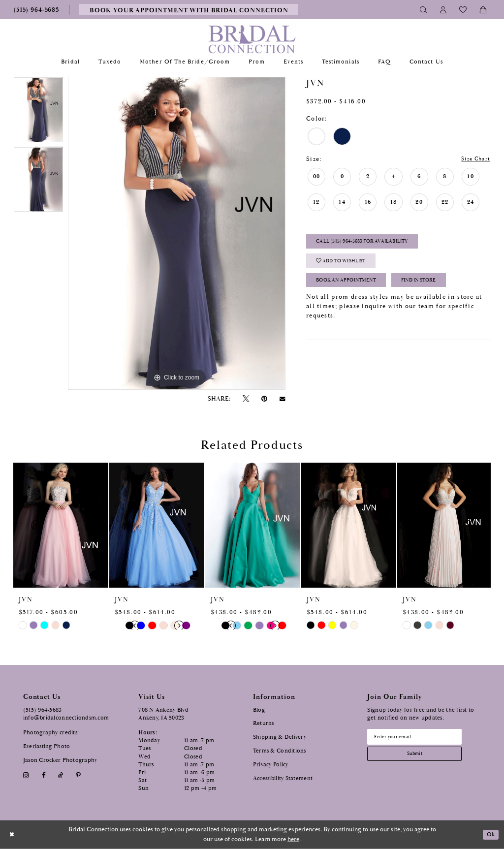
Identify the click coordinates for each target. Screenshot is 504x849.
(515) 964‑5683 (43, 710)
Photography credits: (51, 733)
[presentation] (61, 525)
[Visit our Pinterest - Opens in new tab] (79, 775)
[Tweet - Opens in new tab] (246, 399)
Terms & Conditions (280, 751)
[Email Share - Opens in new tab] (283, 399)
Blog (259, 710)
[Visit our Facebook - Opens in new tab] (44, 775)
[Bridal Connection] (252, 39)
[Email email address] (420, 738)
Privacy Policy (271, 765)
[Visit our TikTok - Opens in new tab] (61, 775)
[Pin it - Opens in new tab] (265, 399)
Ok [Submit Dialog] (490, 834)
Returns (264, 723)
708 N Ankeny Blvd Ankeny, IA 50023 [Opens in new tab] (163, 714)
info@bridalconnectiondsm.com (66, 718)
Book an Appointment (354, 287)
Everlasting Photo (47, 746)
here (293, 839)
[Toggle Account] (443, 10)
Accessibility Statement (283, 778)
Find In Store (440, 287)
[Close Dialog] (13, 834)
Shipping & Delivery (280, 737)
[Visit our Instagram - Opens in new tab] (26, 775)
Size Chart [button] (473, 159)
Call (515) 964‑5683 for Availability (373, 244)
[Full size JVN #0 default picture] (177, 233)
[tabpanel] (38, 112)
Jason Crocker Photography (60, 760)
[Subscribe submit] (420, 757)
